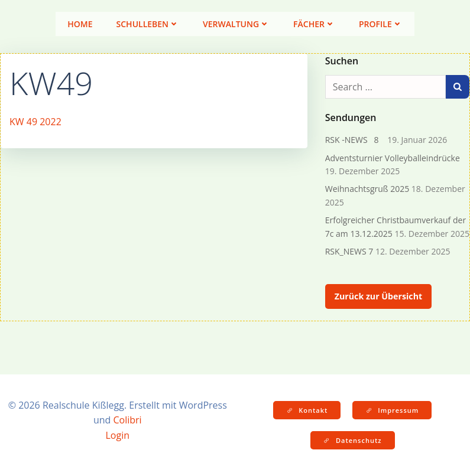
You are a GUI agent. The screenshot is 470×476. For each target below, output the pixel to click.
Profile (381, 24)
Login (117, 435)
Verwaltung (236, 24)
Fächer (314, 24)
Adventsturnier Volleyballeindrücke (393, 158)
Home (80, 24)
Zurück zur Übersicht (378, 296)
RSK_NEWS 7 (349, 251)
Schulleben (148, 24)
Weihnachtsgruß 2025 (367, 189)
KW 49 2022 (35, 122)
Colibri (127, 420)
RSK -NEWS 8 (355, 140)
